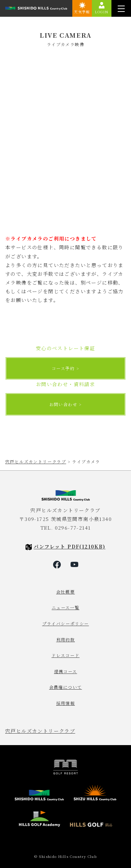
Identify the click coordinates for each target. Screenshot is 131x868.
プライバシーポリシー (66, 623)
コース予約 (63, 368)
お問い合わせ (63, 404)
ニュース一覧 (65, 607)
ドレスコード (65, 655)
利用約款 (66, 639)
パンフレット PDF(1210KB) (69, 546)
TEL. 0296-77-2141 (66, 528)
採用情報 (66, 703)
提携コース (66, 671)
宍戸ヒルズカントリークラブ (40, 731)
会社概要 (66, 592)
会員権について (66, 687)
